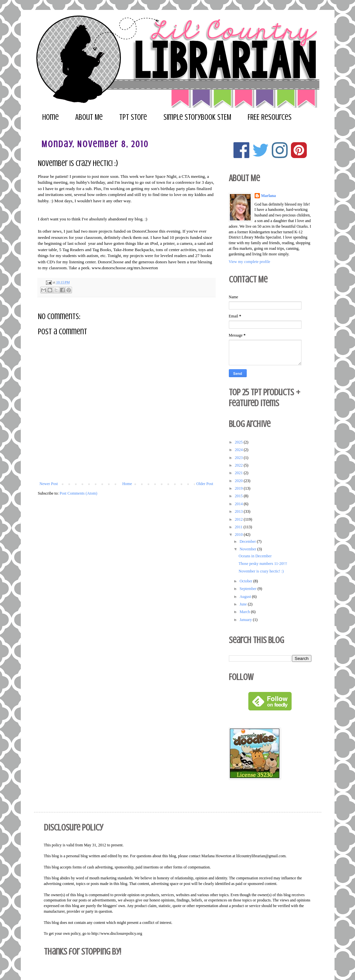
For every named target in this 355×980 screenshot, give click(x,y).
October (246, 581)
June (244, 604)
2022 (239, 465)
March (245, 612)
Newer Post (49, 484)
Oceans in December (255, 556)
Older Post (205, 484)
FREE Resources (270, 117)
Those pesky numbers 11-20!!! (263, 564)
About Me (89, 117)
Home (51, 117)
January (246, 620)
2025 (239, 442)
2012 (239, 519)
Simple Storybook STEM (197, 117)
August (246, 597)
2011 (239, 527)
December (248, 541)
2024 (239, 450)
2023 (239, 458)
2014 (239, 504)
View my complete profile (250, 262)
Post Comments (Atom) (79, 493)
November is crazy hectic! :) (261, 571)
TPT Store (133, 117)
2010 (239, 535)
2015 (239, 496)
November (248, 549)
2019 (239, 488)
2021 (239, 473)
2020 (239, 481)
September (248, 589)
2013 (239, 511)
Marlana (269, 196)
